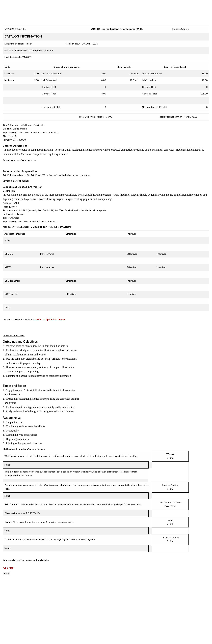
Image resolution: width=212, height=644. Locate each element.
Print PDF (8, 568)
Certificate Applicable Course (49, 319)
